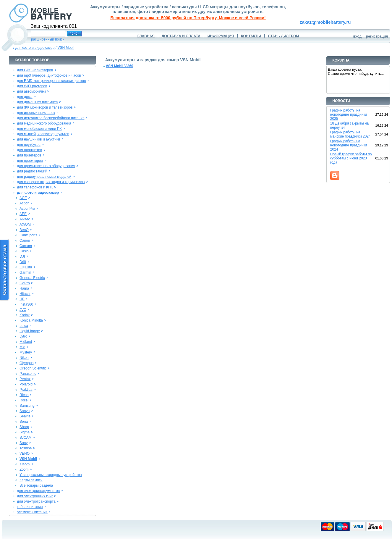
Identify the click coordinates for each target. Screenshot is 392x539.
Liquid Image (30, 331)
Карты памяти (31, 480)
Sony (24, 443)
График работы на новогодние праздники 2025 (349, 114)
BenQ (24, 230)
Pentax (25, 379)
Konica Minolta (31, 320)
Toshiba (26, 448)
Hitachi (25, 294)
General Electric (32, 278)
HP (22, 299)
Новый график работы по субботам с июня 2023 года (351, 158)
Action (24, 203)
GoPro (25, 283)
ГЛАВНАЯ (146, 36)
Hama (24, 288)
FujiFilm (26, 267)
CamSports (28, 235)
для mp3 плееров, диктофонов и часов (49, 75)
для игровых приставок (36, 113)
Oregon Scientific (33, 368)
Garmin (25, 272)
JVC (23, 310)
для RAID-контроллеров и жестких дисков (51, 81)
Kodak (25, 315)
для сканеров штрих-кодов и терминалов (51, 182)
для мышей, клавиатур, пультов (43, 134)
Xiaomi (25, 464)
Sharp (24, 427)
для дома (25, 97)
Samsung (27, 406)
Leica (24, 326)
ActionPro (27, 209)
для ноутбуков (29, 145)
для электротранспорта (36, 501)
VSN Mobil (66, 48)
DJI (22, 256)
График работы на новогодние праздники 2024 (349, 145)
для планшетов (29, 150)
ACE (23, 198)
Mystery (26, 352)
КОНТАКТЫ (251, 36)
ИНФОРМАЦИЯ (221, 36)
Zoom (24, 469)
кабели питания (30, 507)
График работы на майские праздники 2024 (350, 134)
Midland (26, 342)
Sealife (25, 416)
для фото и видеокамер (35, 48)
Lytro (23, 336)
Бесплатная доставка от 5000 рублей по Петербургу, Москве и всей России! (188, 18)
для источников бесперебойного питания (51, 118)
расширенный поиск (48, 39)
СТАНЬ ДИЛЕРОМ (283, 36)
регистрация (377, 36)
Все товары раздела (36, 485)
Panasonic (28, 374)
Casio (24, 251)
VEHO (25, 454)
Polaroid (26, 384)
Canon (25, 241)
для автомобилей (31, 91)
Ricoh (24, 395)
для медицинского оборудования (44, 123)
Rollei (24, 400)
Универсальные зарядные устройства (51, 475)
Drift (23, 262)
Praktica (26, 390)
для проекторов (30, 161)
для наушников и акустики (38, 139)
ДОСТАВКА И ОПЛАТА (181, 36)
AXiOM (25, 225)
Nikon (24, 358)
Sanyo (25, 411)
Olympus (26, 363)
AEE (23, 214)
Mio (22, 347)
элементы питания (32, 512)
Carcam (26, 246)
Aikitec (25, 219)
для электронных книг (35, 496)
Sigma (25, 432)
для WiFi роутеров (32, 86)
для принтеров (29, 155)
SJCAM (26, 438)
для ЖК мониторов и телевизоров (45, 107)
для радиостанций (32, 171)
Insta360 (26, 304)
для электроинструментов (38, 491)
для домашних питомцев (37, 102)
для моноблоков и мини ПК (39, 129)
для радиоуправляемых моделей (44, 177)
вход (358, 36)
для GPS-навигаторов (35, 70)
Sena (24, 422)
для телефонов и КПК (35, 187)
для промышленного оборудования (46, 166)
